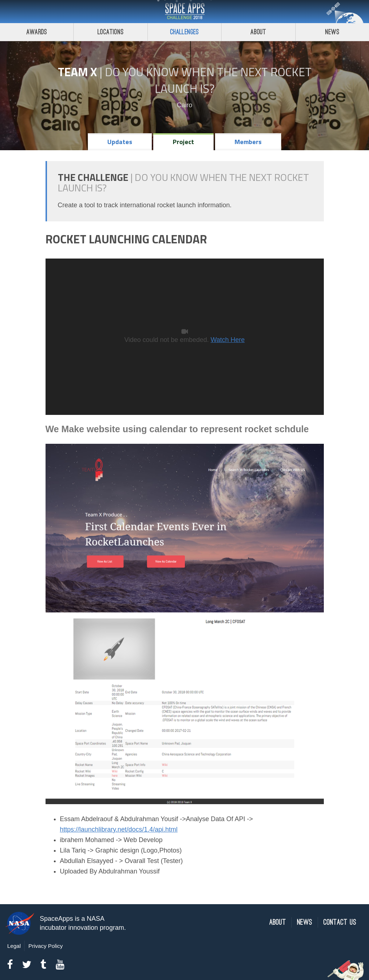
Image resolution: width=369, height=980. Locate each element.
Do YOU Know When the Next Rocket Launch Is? (208, 80)
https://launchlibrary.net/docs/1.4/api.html (119, 829)
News (305, 922)
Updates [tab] (120, 142)
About (258, 32)
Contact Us (340, 922)
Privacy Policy (45, 946)
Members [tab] (248, 142)
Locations (111, 32)
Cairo (184, 105)
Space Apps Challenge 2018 (185, 12)
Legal (14, 946)
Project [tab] (183, 142)
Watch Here (228, 340)
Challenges (185, 32)
